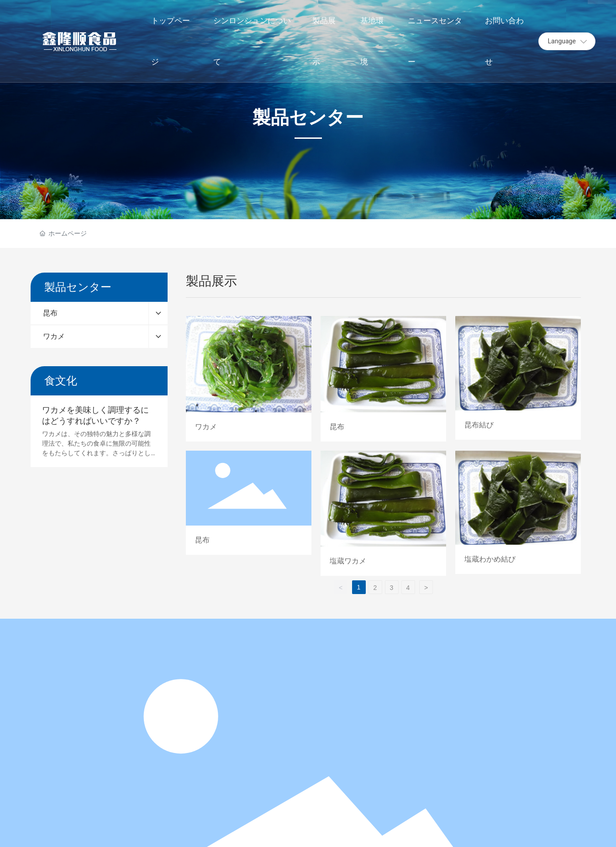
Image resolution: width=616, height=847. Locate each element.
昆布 (383, 379)
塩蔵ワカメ (383, 513)
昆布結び (518, 379)
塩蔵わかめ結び (518, 513)
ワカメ (249, 379)
